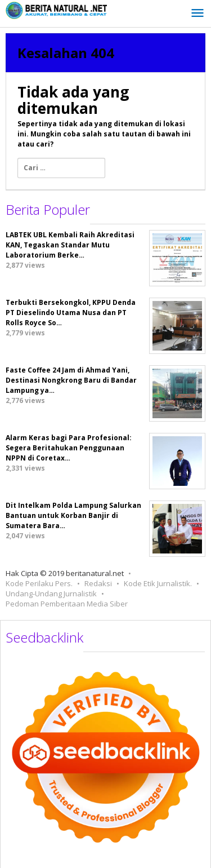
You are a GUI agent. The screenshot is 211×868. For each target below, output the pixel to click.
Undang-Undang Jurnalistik (51, 594)
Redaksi (98, 583)
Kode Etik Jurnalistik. (158, 583)
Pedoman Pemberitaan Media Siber (67, 604)
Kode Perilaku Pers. (39, 583)
